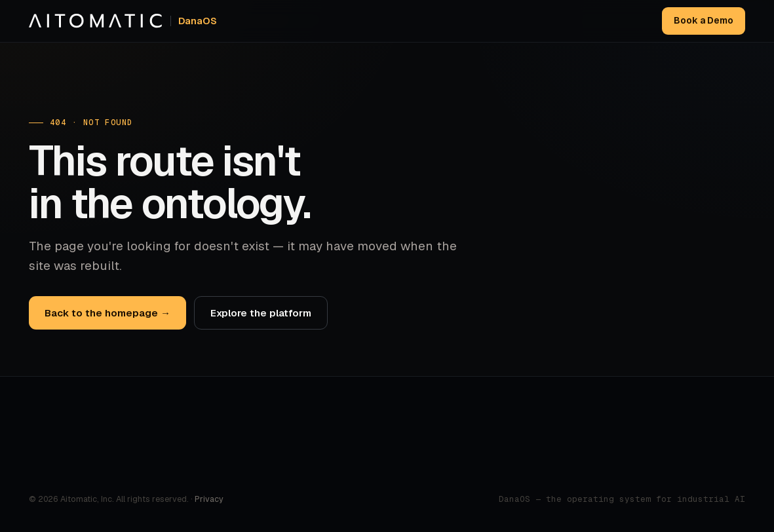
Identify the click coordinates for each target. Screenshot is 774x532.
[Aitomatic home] (123, 21)
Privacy (209, 499)
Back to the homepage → (107, 313)
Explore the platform (261, 313)
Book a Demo (704, 20)
